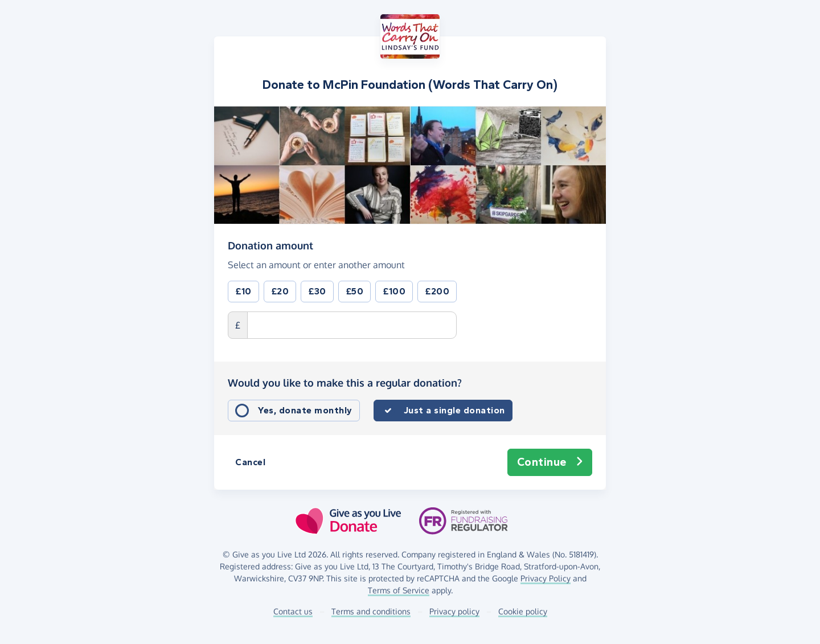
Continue (550, 462)
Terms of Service (399, 590)
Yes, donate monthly (305, 410)
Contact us (293, 611)
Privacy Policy (546, 578)
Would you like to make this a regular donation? (345, 383)
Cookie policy (523, 611)
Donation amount (270, 245)
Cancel (250, 462)
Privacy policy (454, 611)
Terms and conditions (371, 611)
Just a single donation (454, 410)
